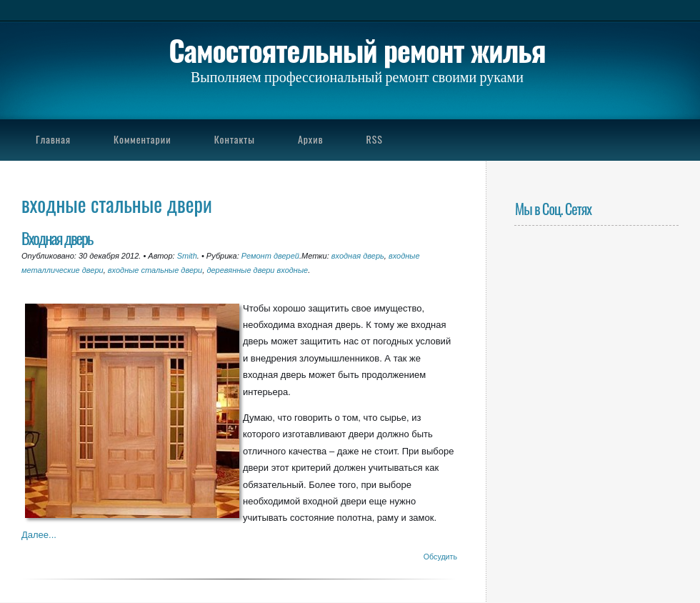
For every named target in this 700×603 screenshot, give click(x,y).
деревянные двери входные (257, 270)
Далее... (39, 535)
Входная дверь (57, 238)
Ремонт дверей (270, 256)
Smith (187, 256)
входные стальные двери (155, 270)
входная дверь (358, 256)
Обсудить (440, 557)
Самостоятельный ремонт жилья (357, 50)
